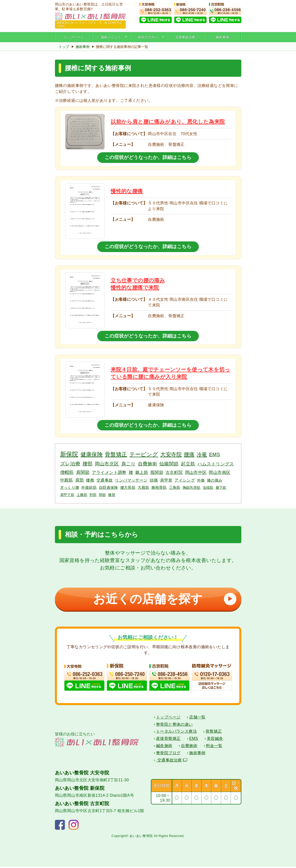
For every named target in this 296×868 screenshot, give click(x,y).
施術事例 (222, 37)
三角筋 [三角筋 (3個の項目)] (175, 487)
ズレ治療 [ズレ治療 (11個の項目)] (70, 464)
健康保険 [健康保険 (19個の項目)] (92, 454)
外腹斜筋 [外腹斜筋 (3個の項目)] (89, 487)
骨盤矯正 (214, 733)
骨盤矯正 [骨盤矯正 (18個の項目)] (116, 454)
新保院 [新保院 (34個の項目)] (69, 454)
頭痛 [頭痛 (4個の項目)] (154, 480)
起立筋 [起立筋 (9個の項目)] (188, 464)
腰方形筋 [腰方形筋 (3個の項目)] (128, 487)
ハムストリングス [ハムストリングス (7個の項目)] (216, 464)
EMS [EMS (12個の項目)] (214, 454)
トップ (64, 47)
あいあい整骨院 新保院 (80, 789)
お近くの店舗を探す (163, 599)
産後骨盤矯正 (168, 740)
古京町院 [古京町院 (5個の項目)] (174, 472)
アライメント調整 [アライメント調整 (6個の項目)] (109, 472)
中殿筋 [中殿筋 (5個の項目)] (67, 480)
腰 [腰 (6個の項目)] (131, 472)
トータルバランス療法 (176, 733)
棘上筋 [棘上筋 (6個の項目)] (142, 472)
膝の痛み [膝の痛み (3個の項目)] (215, 480)
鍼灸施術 (164, 747)
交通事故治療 (185, 37)
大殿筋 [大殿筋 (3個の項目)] (143, 487)
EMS (194, 740)
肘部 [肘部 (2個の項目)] (93, 495)
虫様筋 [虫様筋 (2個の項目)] (208, 488)
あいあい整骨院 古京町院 (82, 805)
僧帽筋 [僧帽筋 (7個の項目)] (67, 472)
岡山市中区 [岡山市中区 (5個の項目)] (196, 472)
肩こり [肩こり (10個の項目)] (128, 464)
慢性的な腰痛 (127, 191)
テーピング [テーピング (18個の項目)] (144, 454)
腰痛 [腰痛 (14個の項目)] (189, 454)
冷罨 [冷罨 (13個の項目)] (202, 454)
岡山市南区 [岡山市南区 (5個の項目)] (220, 472)
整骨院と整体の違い (174, 726)
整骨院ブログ (168, 754)
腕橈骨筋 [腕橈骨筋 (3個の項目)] (159, 487)
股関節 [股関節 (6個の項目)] (157, 472)
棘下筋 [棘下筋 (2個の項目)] (221, 488)
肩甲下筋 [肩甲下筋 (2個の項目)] (67, 495)
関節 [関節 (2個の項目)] (103, 495)
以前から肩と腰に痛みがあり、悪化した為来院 (168, 122)
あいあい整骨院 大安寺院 (82, 774)
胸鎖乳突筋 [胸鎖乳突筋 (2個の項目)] (192, 488)
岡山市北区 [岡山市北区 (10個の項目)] (107, 464)
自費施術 (189, 747)
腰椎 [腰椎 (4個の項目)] (90, 480)
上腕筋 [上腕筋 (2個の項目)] (82, 495)
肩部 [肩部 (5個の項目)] (80, 480)
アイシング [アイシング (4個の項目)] (185, 480)
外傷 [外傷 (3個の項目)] (201, 480)
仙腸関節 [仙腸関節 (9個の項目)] (169, 464)
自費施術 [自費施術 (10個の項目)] (148, 464)
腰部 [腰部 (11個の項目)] (88, 464)
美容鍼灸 (215, 740)
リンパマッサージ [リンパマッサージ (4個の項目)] (131, 480)
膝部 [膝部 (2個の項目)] (112, 495)
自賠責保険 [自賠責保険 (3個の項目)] (108, 487)
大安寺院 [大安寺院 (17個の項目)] (171, 454)
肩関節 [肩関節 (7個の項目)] (83, 472)
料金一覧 (214, 747)
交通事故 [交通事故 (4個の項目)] (105, 480)
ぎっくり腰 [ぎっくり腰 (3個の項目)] (70, 487)
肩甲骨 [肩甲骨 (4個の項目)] (166, 480)
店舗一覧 (197, 718)
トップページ (74, 37)
